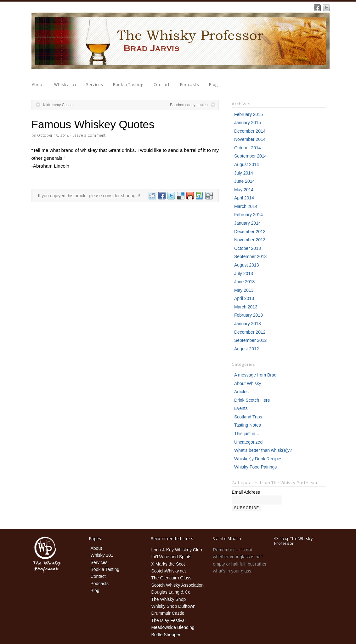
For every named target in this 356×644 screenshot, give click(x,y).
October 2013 (248, 248)
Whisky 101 (65, 85)
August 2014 (247, 164)
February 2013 (249, 315)
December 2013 (250, 232)
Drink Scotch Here (252, 400)
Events (241, 408)
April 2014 (244, 198)
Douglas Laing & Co (171, 592)
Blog (213, 85)
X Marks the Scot (168, 564)
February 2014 (249, 215)
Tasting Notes (248, 425)
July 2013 (244, 273)
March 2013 (246, 307)
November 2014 (250, 139)
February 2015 (249, 114)
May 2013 (244, 290)
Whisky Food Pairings (255, 467)
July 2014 (244, 173)
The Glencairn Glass (172, 578)
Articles (241, 392)
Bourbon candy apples (189, 105)
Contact (162, 85)
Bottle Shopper (166, 635)
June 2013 (244, 282)
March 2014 (246, 206)
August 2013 (247, 265)
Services (94, 85)
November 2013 (250, 240)
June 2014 (244, 181)
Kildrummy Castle (58, 105)
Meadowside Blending (173, 627)
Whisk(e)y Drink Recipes (258, 459)
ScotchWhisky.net (169, 571)
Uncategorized (248, 442)
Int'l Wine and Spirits (171, 557)
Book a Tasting (128, 85)
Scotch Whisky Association (178, 585)
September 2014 (251, 156)
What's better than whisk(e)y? (263, 450)
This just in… (247, 434)
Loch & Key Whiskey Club (177, 550)
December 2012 (250, 332)
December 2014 (250, 131)
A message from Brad (255, 375)
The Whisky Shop (169, 599)
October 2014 (248, 148)
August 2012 (247, 349)
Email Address (246, 492)
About (38, 85)
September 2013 (251, 256)
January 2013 (248, 324)
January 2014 (248, 223)
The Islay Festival (169, 620)
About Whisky (248, 383)
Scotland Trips (248, 417)
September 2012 (251, 340)
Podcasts (190, 85)
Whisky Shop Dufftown (174, 606)
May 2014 (244, 190)
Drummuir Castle (168, 613)
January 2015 (248, 123)
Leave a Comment (89, 136)
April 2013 (244, 298)
